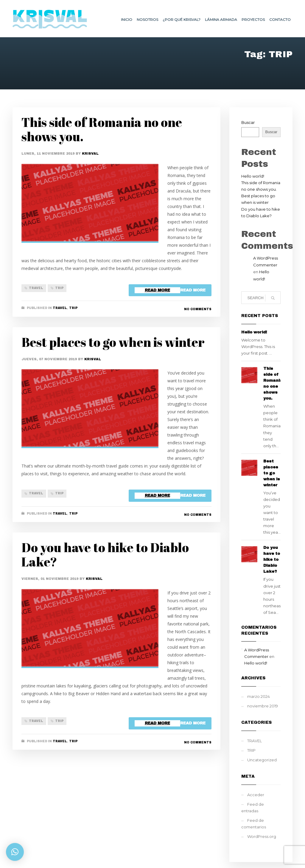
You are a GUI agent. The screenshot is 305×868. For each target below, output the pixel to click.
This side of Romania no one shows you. (102, 129)
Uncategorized (262, 760)
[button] (15, 852)
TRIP (59, 288)
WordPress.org (262, 836)
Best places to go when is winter (113, 342)
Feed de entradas (253, 808)
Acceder (256, 795)
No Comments (198, 309)
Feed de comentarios (254, 824)
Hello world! (253, 176)
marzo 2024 (259, 696)
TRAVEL (36, 288)
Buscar (248, 122)
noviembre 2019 (263, 706)
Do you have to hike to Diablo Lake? (105, 555)
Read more (193, 290)
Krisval (90, 153)
